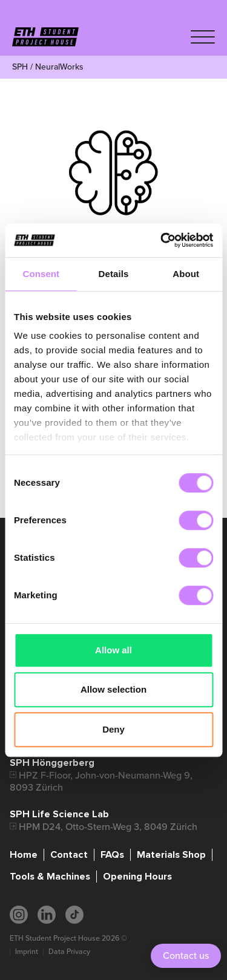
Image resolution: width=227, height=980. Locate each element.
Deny (113, 729)
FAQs (112, 855)
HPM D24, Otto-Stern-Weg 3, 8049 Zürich (108, 827)
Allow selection (113, 689)
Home (24, 855)
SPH (20, 67)
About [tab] (186, 274)
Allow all (113, 650)
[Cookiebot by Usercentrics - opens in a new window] (162, 240)
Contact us (186, 955)
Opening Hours (137, 877)
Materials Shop (171, 855)
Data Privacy (69, 952)
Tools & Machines (50, 877)
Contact (69, 855)
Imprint (27, 952)
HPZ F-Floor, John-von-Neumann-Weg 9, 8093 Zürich (101, 781)
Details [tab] (114, 274)
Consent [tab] (41, 274)
